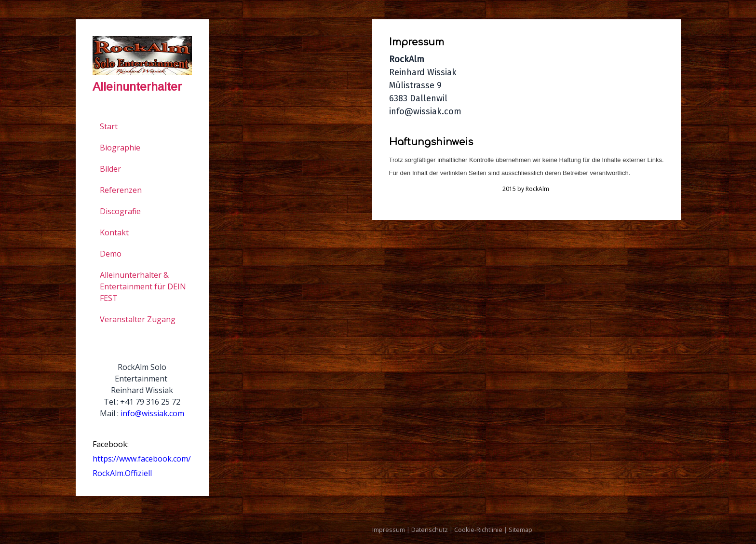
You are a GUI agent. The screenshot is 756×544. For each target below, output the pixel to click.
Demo (111, 254)
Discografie (120, 211)
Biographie (120, 148)
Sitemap (520, 530)
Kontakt (114, 232)
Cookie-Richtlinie (478, 530)
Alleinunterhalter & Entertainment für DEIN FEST (143, 286)
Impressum (389, 530)
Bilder (110, 169)
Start (109, 126)
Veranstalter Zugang (138, 319)
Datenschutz (430, 530)
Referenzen (121, 190)
